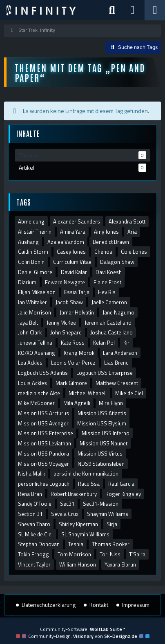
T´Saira (137, 554)
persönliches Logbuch (44, 484)
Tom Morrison (74, 554)
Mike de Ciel (129, 393)
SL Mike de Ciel (35, 534)
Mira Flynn (111, 403)
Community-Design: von (83, 636)
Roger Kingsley (123, 494)
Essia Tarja (77, 292)
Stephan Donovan (39, 544)
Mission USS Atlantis (102, 413)
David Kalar (74, 272)
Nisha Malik (31, 474)
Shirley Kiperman (78, 524)
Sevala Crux (65, 514)
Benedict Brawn (111, 242)
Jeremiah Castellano (108, 323)
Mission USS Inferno (106, 433)
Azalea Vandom (66, 242)
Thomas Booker (111, 544)
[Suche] (112, 10)
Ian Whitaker (32, 302)
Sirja (112, 524)
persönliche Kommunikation (86, 474)
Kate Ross (73, 343)
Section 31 (30, 514)
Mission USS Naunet (104, 443)
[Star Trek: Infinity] (41, 10)
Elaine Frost (107, 282)
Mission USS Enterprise (46, 433)
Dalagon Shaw (117, 262)
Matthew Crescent (117, 383)
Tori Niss (110, 554)
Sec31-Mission (101, 504)
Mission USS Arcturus (43, 413)
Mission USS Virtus (100, 454)
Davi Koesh (109, 272)
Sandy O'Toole (35, 504)
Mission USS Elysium (102, 423)
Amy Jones (106, 232)
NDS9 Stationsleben (101, 464)
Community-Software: (83, 629)
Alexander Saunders (77, 221)
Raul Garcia (121, 484)
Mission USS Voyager (43, 464)
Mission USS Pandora (43, 454)
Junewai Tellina (35, 343)
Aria (132, 232)
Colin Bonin (31, 262)
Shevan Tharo (34, 524)
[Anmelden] (132, 10)
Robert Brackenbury (74, 494)
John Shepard (66, 332)
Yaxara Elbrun (120, 564)
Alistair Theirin (35, 232)
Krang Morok (79, 353)
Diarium (27, 282)
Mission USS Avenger (43, 423)
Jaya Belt (28, 323)
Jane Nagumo (118, 312)
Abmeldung (31, 221)
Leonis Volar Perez (73, 363)
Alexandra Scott (127, 221)
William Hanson (78, 564)
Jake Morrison (35, 312)
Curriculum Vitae (72, 262)
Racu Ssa (89, 484)
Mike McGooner (36, 403)
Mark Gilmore (71, 383)
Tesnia (76, 544)
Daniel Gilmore (35, 272)
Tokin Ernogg (33, 554)
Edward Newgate (65, 282)
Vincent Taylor (34, 564)
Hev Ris (107, 292)
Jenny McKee (61, 323)
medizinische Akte (39, 393)
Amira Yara (73, 232)
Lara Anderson (120, 353)
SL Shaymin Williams (85, 534)
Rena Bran (30, 494)
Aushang (28, 242)
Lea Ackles (30, 363)
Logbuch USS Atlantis (43, 373)
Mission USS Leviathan (45, 443)
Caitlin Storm (33, 252)
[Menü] (155, 10)
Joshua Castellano (111, 332)
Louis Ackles (32, 383)
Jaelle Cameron (109, 302)
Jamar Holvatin (77, 312)
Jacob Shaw (69, 302)
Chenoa (103, 252)
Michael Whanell (88, 393)
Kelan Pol (104, 343)
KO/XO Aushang (37, 353)
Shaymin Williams (108, 514)
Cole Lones (134, 252)
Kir (126, 343)
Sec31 (67, 504)
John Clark (30, 332)
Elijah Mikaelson (37, 292)
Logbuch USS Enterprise (105, 373)
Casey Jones (71, 252)
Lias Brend (116, 363)
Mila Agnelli (77, 403)
